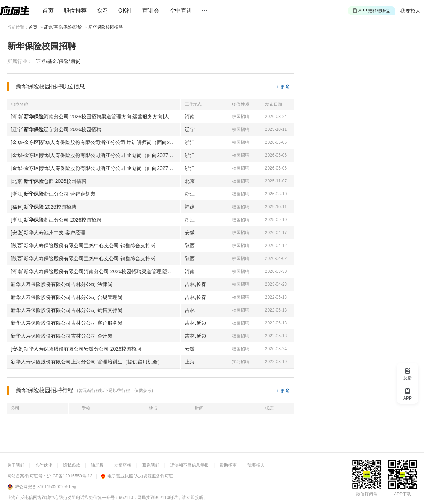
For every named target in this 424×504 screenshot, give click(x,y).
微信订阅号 (367, 494)
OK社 (125, 11)
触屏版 (97, 465)
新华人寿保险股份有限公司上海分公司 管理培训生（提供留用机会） (87, 362)
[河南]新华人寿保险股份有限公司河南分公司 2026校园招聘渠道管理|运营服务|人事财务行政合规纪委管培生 (96, 271)
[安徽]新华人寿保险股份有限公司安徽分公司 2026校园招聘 (76, 349)
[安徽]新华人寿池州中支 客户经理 (48, 233)
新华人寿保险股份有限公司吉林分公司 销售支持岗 (67, 310)
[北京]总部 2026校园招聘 (49, 181)
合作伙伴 (44, 465)
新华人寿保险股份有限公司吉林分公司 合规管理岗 (67, 297)
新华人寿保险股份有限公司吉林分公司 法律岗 (62, 284)
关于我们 (16, 465)
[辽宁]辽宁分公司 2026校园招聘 (56, 129)
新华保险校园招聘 (106, 27)
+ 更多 (283, 87)
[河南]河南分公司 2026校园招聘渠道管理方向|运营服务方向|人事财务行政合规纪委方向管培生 (96, 117)
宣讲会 (151, 11)
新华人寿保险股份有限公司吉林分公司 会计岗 (62, 336)
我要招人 (410, 11)
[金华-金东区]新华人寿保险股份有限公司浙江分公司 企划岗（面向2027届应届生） (96, 155)
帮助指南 (228, 465)
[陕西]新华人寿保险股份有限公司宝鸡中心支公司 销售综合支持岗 (83, 246)
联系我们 (151, 465)
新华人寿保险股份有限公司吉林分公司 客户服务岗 (67, 323)
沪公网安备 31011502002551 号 (45, 487)
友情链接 (123, 465)
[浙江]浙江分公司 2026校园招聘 (56, 220)
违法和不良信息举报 (189, 465)
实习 (102, 11)
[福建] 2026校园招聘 (44, 207)
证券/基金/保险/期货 (63, 27)
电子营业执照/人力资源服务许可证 (137, 476)
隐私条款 (72, 465)
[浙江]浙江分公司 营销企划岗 (53, 194)
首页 (48, 11)
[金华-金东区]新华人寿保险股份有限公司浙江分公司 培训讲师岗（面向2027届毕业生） (96, 142)
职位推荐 (75, 11)
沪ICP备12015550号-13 (70, 476)
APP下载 (403, 494)
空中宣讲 (181, 11)
